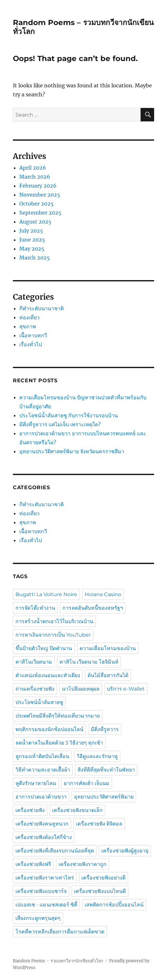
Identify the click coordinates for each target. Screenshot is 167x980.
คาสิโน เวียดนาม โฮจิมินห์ (89, 662)
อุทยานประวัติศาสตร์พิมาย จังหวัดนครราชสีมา (72, 451)
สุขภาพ (28, 326)
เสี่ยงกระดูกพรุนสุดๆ (38, 918)
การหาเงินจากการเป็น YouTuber (53, 635)
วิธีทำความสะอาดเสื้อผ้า (43, 770)
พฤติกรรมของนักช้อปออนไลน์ (49, 729)
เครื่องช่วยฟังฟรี (33, 864)
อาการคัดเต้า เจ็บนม (87, 783)
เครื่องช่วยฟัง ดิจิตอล (99, 824)
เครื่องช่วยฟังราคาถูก (83, 864)
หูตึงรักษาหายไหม (36, 783)
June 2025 (32, 240)
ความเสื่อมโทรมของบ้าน (108, 648)
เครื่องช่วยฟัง (30, 810)
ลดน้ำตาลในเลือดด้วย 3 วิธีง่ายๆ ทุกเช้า (59, 743)
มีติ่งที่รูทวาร (105, 729)
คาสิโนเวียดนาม (34, 662)
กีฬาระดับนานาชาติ (42, 308)
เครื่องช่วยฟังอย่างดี (103, 878)
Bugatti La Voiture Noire (46, 594)
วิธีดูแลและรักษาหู (97, 756)
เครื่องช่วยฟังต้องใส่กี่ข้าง (44, 837)
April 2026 (33, 168)
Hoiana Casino (103, 594)
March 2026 (35, 177)
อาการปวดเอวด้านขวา (41, 797)
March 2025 (35, 258)
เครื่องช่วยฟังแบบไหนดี (100, 891)
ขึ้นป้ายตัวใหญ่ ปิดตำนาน (44, 648)
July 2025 (31, 231)
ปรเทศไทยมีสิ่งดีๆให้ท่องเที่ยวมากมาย (58, 716)
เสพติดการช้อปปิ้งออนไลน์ (114, 905)
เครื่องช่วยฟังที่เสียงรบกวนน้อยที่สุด (55, 851)
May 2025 (32, 249)
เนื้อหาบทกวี (33, 335)
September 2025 (40, 213)
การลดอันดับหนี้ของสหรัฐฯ (93, 608)
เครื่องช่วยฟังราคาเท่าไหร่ (45, 878)
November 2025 (40, 195)
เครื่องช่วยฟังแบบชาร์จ (41, 891)
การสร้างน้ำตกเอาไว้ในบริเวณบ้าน (54, 621)
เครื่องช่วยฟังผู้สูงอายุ (125, 851)
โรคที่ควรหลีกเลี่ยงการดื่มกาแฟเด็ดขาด (60, 932)
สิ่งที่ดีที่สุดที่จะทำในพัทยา (106, 770)
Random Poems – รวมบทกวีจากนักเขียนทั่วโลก (58, 961)
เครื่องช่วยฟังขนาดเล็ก (77, 810)
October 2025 (37, 204)
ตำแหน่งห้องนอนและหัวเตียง (48, 675)
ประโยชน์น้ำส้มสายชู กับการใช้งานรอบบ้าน (69, 415)
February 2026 (38, 186)
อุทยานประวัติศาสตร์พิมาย (104, 797)
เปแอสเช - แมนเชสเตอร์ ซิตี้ (46, 905)
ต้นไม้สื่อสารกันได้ (108, 675)
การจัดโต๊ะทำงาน (35, 608)
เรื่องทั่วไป (31, 344)
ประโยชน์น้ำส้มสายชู (39, 702)
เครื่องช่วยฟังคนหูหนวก (42, 824)
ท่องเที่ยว (29, 317)
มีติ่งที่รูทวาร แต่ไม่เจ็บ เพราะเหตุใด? (60, 424)
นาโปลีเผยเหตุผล (81, 689)
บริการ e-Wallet (126, 689)
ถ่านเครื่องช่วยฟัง (35, 689)
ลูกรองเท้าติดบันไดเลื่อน (42, 756)
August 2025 (35, 222)
